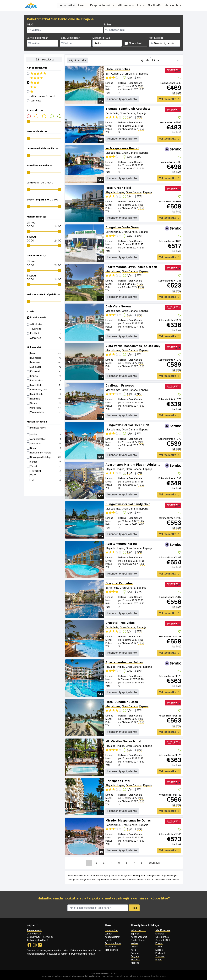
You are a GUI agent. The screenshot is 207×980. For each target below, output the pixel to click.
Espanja (144, 74)
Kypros (159, 950)
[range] (29, 121)
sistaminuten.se (62, 976)
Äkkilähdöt (155, 5)
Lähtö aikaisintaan (38, 38)
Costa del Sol (163, 940)
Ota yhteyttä (34, 934)
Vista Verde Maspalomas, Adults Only (133, 346)
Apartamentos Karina (121, 544)
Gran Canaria (130, 74)
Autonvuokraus (135, 5)
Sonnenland (113, 232)
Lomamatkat (67, 5)
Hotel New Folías (118, 69)
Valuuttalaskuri (139, 930)
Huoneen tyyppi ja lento (122, 99)
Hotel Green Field (118, 188)
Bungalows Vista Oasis (122, 227)
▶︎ (101, 85)
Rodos (134, 947)
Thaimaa (160, 956)
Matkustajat (156, 38)
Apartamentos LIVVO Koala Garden (131, 267)
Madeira (135, 963)
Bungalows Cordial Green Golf (127, 425)
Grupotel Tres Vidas (120, 623)
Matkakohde (173, 5)
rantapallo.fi (107, 976)
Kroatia (135, 953)
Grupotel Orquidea (119, 583)
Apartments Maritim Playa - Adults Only (135, 465)
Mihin (107, 25)
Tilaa (134, 908)
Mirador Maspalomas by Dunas (128, 820)
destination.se (131, 976)
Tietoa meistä (34, 930)
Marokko (135, 960)
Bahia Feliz (112, 113)
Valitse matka (169, 99)
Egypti (159, 960)
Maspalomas (113, 153)
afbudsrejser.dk (79, 976)
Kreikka (135, 943)
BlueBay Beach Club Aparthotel (128, 109)
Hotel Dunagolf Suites (122, 702)
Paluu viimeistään (70, 38)
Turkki (159, 947)
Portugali (160, 953)
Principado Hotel (118, 781)
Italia (133, 950)
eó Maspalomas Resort (122, 148)
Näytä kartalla (77, 60)
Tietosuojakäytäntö (37, 940)
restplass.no (47, 976)
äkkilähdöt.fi (94, 976)
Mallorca (160, 934)
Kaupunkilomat (100, 5)
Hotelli (117, 5)
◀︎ (69, 85)
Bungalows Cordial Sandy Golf (128, 504)
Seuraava (154, 863)
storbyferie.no (159, 976)
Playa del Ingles (115, 192)
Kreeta (159, 943)
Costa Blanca (138, 940)
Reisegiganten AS (107, 974)
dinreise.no (145, 976)
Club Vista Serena (118, 306)
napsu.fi (119, 976)
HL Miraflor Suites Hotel (123, 741)
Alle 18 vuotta (163, 930)
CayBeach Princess (120, 385)
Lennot (83, 5)
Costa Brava (162, 937)
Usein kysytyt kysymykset (41, 937)
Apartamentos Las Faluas (124, 662)
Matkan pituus (101, 38)
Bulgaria (135, 956)
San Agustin (113, 74)
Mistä (30, 25)
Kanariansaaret (139, 937)
